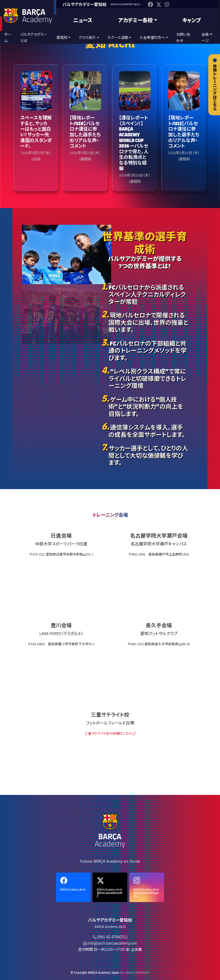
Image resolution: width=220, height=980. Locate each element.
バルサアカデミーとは (34, 37)
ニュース (83, 20)
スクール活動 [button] (118, 37)
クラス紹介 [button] (87, 37)
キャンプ (192, 20)
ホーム (8, 37)
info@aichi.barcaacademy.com (112, 943)
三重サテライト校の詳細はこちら (110, 733)
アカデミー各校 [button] (136, 20)
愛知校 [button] (62, 37)
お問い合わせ (183, 37)
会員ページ (207, 37)
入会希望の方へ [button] (152, 37)
